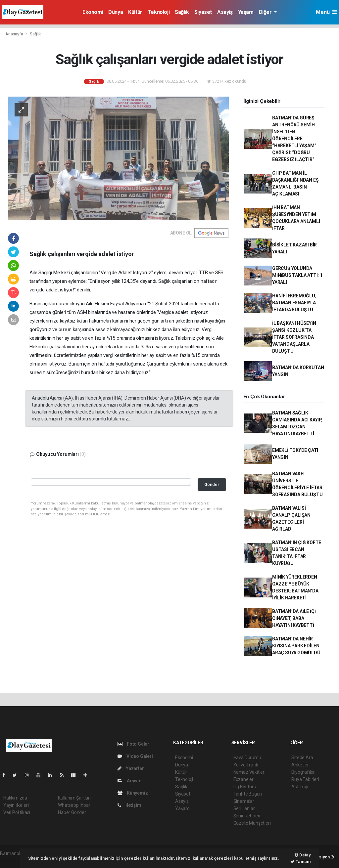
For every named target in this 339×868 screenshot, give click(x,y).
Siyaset (203, 12)
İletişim (129, 805)
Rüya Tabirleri (305, 779)
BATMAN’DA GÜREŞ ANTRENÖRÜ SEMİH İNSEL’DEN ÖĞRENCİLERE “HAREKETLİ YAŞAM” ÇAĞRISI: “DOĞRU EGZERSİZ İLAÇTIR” (294, 139)
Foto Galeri (134, 744)
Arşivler (130, 781)
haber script (12, 860)
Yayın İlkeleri (16, 805)
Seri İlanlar (244, 808)
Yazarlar (131, 768)
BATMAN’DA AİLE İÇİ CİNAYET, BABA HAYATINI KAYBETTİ (294, 618)
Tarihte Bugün (248, 794)
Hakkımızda (15, 798)
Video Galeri (135, 756)
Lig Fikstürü (245, 787)
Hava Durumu (247, 758)
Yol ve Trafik (246, 765)
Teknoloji (159, 12)
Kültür (135, 12)
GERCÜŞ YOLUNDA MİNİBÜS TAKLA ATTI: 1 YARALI (297, 275)
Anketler (300, 765)
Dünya (116, 12)
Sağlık (182, 12)
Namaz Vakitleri (249, 772)
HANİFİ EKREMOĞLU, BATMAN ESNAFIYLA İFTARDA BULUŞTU (294, 303)
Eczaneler (243, 779)
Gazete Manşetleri (252, 823)
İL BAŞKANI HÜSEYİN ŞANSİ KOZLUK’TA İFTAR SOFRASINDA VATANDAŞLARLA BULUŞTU (294, 337)
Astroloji (300, 787)
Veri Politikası (17, 812)
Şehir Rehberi (247, 816)
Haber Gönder (72, 812)
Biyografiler (303, 772)
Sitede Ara (302, 758)
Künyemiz (133, 793)
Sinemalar (244, 801)
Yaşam (246, 12)
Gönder (212, 484)
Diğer (266, 12)
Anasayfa (15, 34)
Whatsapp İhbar (74, 805)
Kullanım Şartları (74, 798)
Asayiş (225, 12)
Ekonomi (93, 12)
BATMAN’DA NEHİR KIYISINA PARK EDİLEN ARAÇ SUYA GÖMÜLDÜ (296, 646)
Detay (303, 855)
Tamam (301, 862)
